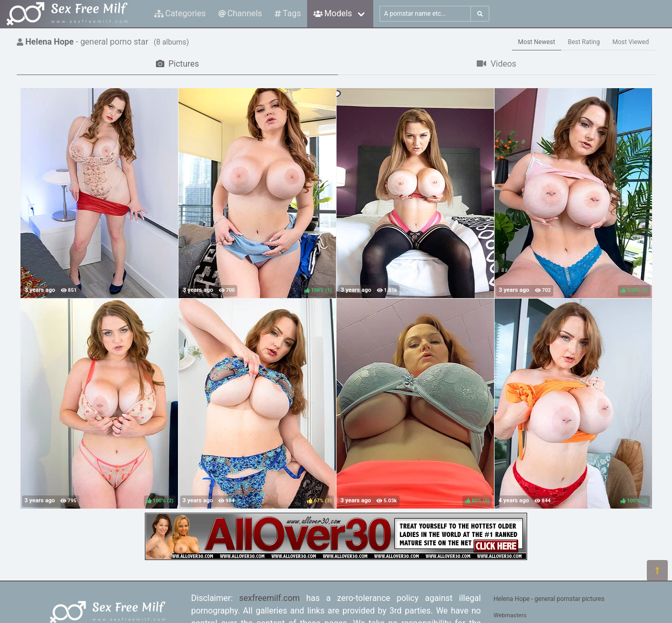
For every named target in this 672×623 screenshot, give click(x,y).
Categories (180, 13)
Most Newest (537, 42)
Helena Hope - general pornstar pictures (549, 599)
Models (333, 13)
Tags (288, 13)
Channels (240, 13)
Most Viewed (631, 42)
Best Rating (584, 42)
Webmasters (510, 615)
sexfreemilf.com (270, 598)
